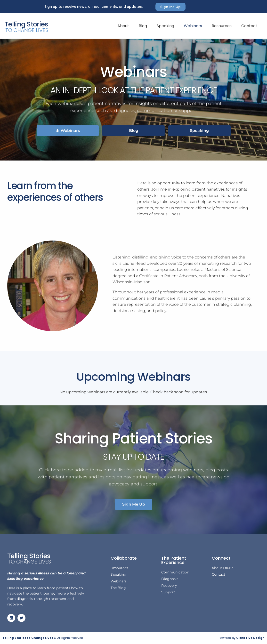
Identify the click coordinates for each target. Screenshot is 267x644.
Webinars (193, 26)
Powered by (242, 638)
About (123, 26)
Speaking (165, 26)
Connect (221, 558)
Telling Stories (27, 24)
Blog (143, 26)
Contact (249, 26)
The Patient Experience (174, 560)
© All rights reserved (43, 638)
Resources (222, 26)
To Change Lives (27, 30)
